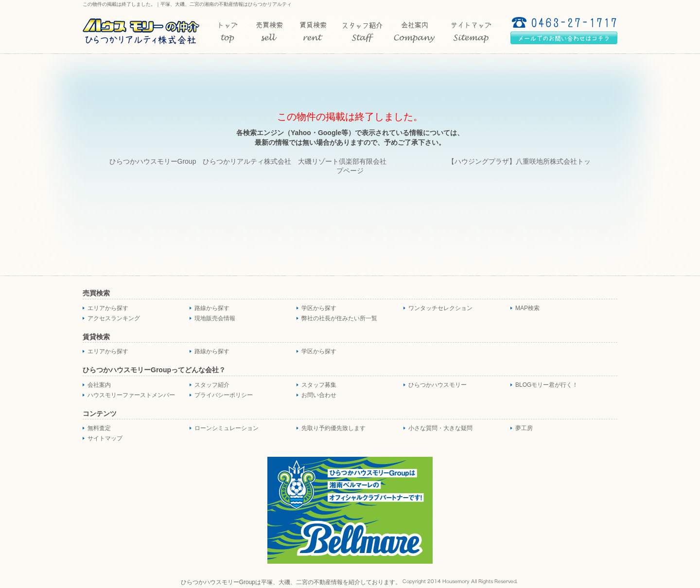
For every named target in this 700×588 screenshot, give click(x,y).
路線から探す (212, 308)
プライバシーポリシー (224, 395)
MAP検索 (527, 308)
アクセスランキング (114, 318)
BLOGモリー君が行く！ (547, 385)
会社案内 (99, 385)
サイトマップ (105, 438)
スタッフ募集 (319, 385)
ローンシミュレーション (227, 428)
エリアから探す (108, 308)
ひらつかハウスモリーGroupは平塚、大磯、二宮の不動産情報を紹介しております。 (291, 582)
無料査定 (99, 428)
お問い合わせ (319, 395)
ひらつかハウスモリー (437, 385)
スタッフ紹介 (212, 385)
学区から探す (319, 308)
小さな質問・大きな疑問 (440, 428)
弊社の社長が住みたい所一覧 (339, 318)
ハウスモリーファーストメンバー (131, 395)
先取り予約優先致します (333, 428)
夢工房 (524, 428)
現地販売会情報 (215, 318)
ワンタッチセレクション (440, 308)
